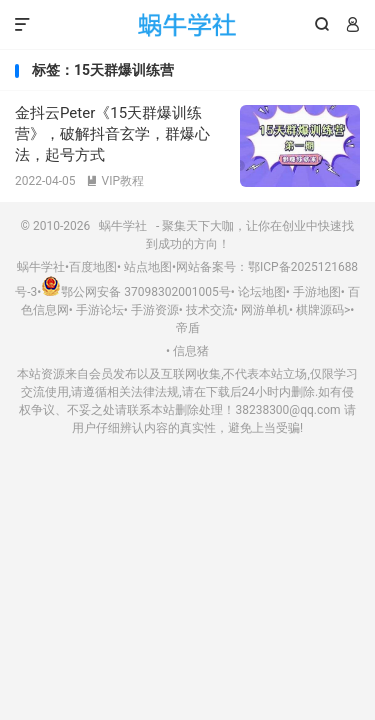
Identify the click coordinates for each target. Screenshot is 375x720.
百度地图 (93, 267)
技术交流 (210, 310)
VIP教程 (115, 181)
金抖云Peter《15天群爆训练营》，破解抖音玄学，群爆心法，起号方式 (112, 134)
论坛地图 (262, 292)
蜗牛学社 (187, 25)
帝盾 (188, 328)
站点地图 (148, 267)
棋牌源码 (320, 310)
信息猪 (191, 351)
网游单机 (265, 310)
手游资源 (155, 310)
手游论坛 (100, 310)
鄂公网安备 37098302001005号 (135, 292)
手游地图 (317, 292)
